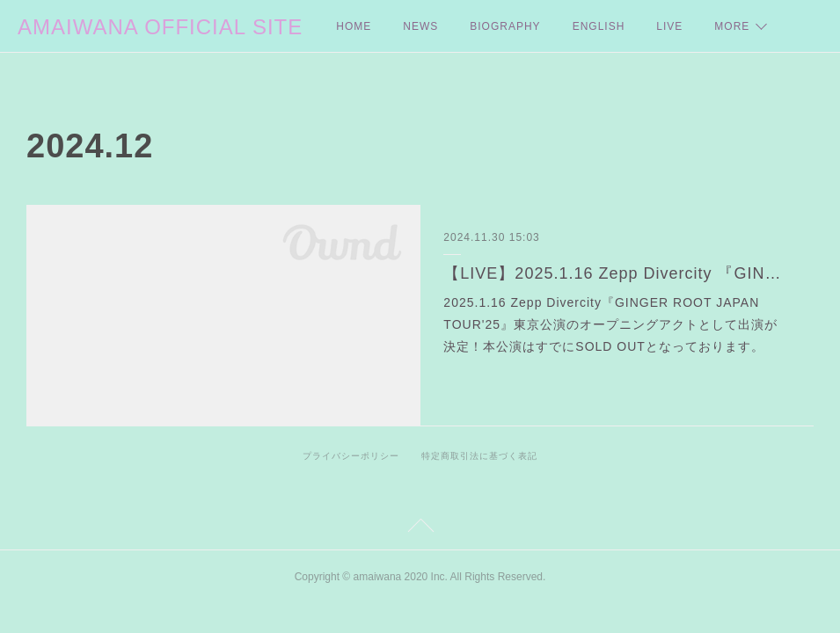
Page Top (420, 528)
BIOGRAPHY (505, 26)
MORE (732, 26)
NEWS (420, 26)
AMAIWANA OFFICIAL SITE (160, 27)
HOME (354, 26)
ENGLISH (599, 26)
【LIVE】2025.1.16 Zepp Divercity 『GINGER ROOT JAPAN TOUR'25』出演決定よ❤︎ (617, 273)
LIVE (669, 26)
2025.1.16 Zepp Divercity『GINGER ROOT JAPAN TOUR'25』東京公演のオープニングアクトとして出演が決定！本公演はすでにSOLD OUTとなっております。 (610, 324)
